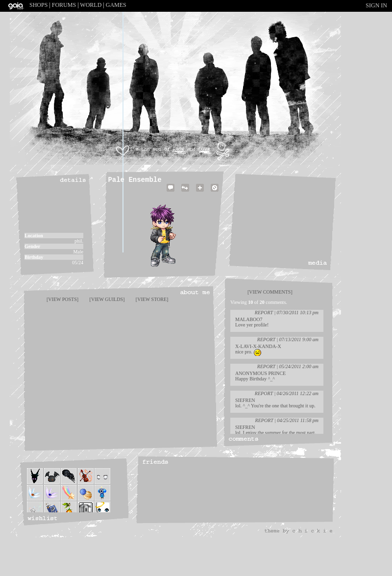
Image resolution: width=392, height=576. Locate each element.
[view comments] (270, 292)
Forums (64, 5)
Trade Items (185, 193)
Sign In (376, 5)
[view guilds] (107, 299)
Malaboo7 (249, 319)
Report (264, 313)
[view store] (152, 299)
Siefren (245, 400)
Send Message (171, 193)
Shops (38, 5)
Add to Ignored (215, 193)
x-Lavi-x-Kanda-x (258, 346)
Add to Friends (200, 193)
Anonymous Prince (260, 373)
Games (116, 5)
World (91, 5)
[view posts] (62, 299)
